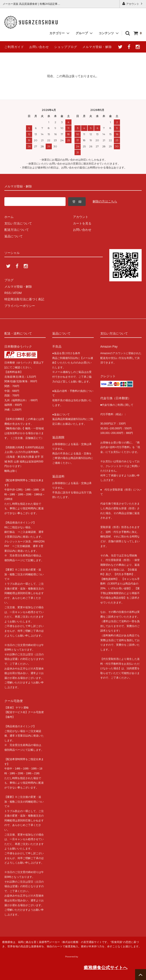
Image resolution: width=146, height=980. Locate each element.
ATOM (17, 293)
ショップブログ (66, 47)
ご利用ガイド (14, 47)
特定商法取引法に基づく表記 (24, 299)
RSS (8, 293)
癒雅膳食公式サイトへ (106, 968)
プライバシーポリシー (20, 306)
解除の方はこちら (105, 201)
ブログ (9, 280)
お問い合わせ (39, 47)
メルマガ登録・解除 (97, 47)
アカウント (133, 4)
